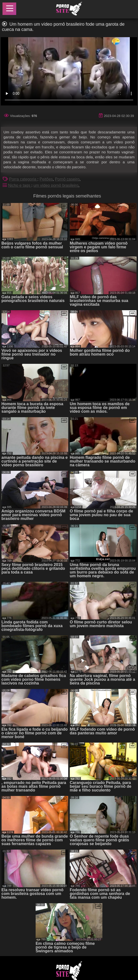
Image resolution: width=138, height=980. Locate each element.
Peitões (46, 179)
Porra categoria (23, 179)
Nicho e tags (20, 185)
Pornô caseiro (67, 179)
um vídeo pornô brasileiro (56, 185)
